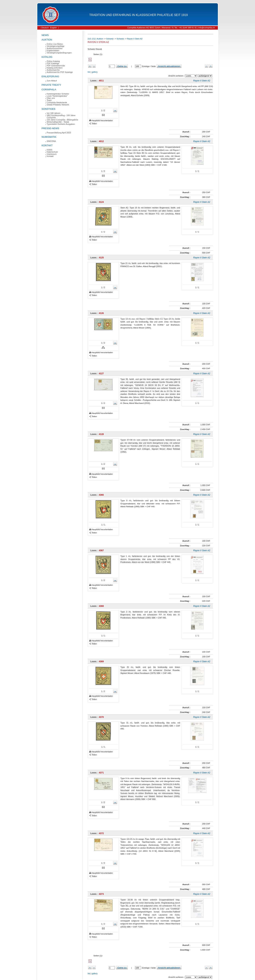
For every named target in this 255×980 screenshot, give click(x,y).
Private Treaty (51, 85)
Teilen (93, 124)
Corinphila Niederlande (57, 102)
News (45, 35)
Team (49, 100)
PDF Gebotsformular (56, 66)
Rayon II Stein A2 (135, 39)
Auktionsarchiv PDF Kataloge (60, 72)
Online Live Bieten (55, 44)
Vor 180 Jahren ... (55, 113)
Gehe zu (122, 66)
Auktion (47, 40)
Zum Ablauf (52, 81)
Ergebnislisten (53, 51)
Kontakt (47, 145)
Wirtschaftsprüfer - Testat (58, 122)
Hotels (50, 150)
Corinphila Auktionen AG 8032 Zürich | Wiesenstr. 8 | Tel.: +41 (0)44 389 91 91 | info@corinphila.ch (171, 28)
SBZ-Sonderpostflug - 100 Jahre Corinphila (61, 116)
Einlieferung (50, 76)
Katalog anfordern (55, 68)
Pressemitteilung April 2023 (59, 133)
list (89, 72)
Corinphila (49, 89)
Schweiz (110, 39)
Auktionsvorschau (55, 48)
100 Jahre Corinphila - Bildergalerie (62, 120)
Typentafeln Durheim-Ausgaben (61, 124)
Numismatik (49, 137)
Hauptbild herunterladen (101, 121)
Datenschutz (52, 152)
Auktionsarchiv (53, 70)
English (54, 28)
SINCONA (51, 141)
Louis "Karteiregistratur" (57, 96)
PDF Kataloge (53, 63)
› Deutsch (45, 28)
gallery (95, 72)
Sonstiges (49, 109)
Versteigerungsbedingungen (59, 53)
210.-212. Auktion (96, 39)
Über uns (51, 98)
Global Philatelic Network (58, 105)
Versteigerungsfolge (56, 46)
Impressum (52, 154)
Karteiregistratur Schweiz (58, 94)
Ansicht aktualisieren (169, 66)
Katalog (47, 57)
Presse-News (50, 128)
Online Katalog (53, 61)
